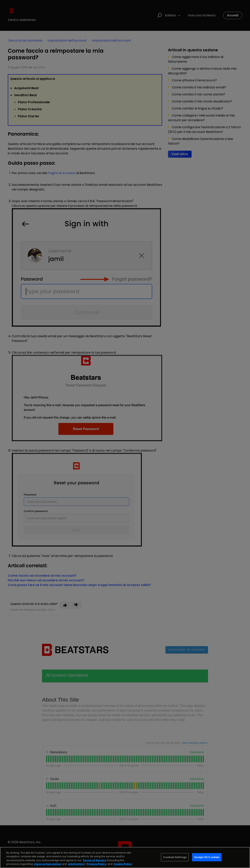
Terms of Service (94, 860)
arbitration (76, 864)
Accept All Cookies (207, 857)
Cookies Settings (175, 857)
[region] (125, 857)
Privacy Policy (96, 864)
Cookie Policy (123, 864)
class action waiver (48, 864)
